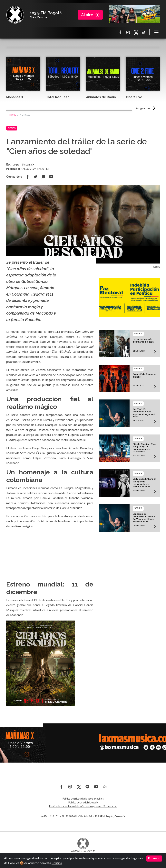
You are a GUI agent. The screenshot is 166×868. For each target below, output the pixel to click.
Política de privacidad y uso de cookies (83, 799)
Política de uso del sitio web (83, 803)
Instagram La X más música (128, 32)
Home (13, 115)
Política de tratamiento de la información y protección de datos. (83, 806)
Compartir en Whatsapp (43, 177)
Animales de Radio (101, 97)
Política (57, 863)
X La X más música (136, 32)
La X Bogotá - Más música (15, 15)
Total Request (57, 97)
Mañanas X (15, 97)
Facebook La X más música (120, 32)
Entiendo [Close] (154, 858)
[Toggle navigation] (157, 32)
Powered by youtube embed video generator (50, 556)
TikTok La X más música (144, 32)
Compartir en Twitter (35, 177)
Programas (143, 108)
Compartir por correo (51, 177)
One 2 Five (134, 97)
